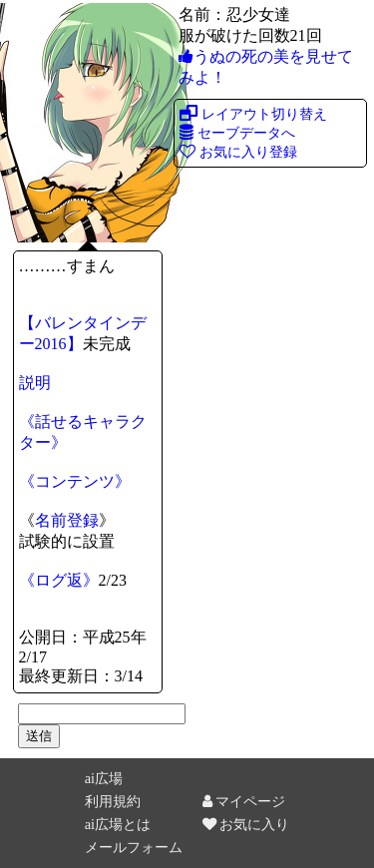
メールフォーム (134, 847)
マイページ (244, 801)
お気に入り (246, 824)
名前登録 (67, 520)
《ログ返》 (59, 580)
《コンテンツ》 (75, 481)
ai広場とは (118, 824)
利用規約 (113, 801)
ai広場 (104, 778)
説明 (35, 383)
